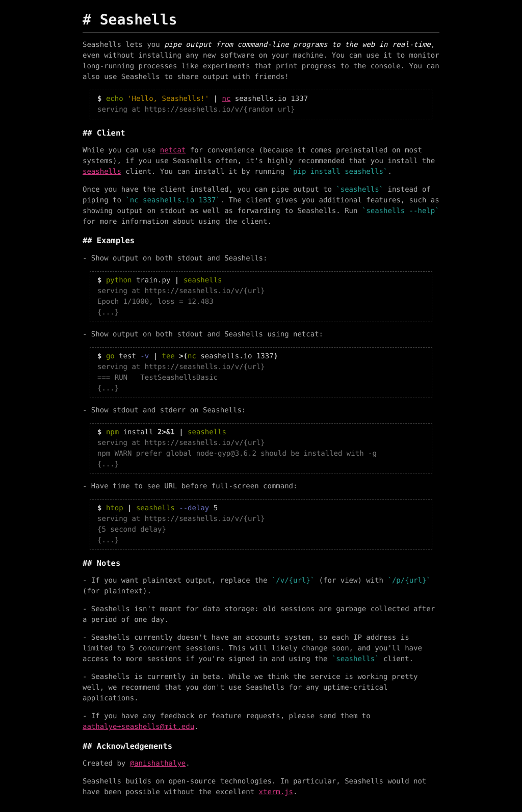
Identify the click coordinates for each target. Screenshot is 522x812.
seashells (102, 172)
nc (227, 99)
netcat (173, 150)
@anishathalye (158, 764)
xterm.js (276, 792)
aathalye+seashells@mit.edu (138, 727)
